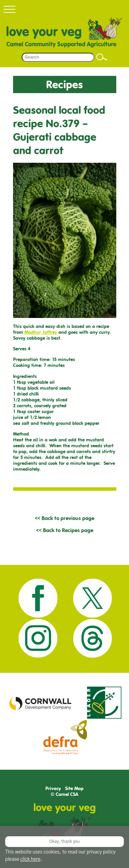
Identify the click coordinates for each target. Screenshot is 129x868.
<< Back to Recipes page (65, 530)
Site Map (74, 789)
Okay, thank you (64, 841)
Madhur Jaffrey (41, 332)
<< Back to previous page (64, 518)
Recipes (64, 84)
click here (30, 859)
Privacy (53, 789)
